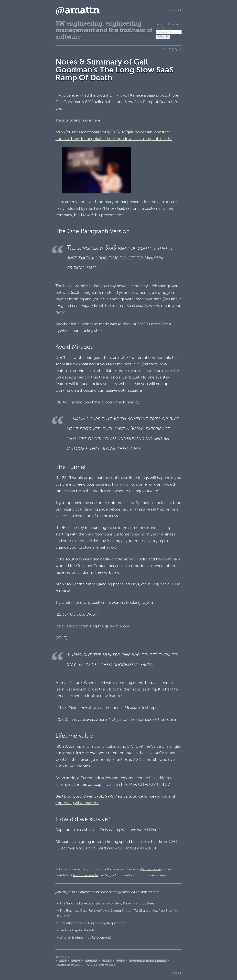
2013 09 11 (172, 50)
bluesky (107, 961)
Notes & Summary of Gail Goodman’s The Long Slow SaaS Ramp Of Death (115, 70)
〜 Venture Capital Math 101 (76, 930)
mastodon (91, 961)
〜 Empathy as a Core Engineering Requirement (91, 923)
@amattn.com (151, 869)
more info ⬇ (174, 10)
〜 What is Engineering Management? (84, 938)
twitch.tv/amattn (86, 875)
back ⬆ (177, 973)
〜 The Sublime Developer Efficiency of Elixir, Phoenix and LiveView (105, 903)
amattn (77, 10)
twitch (120, 961)
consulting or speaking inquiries (148, 961)
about (63, 961)
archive (76, 961)
